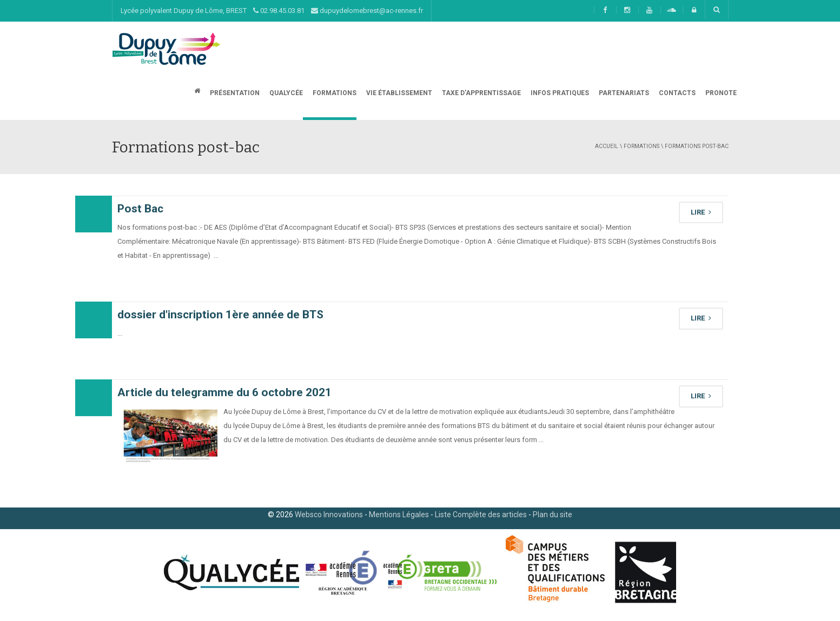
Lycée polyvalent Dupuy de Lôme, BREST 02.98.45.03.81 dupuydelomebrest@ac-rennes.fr (272, 11)
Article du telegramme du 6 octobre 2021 (224, 392)
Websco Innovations (329, 515)
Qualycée (285, 93)
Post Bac (140, 209)
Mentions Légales (399, 515)
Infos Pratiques (559, 93)
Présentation (234, 93)
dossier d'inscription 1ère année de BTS (220, 315)
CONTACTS (676, 93)
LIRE (701, 212)
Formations (334, 93)
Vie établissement (398, 93)
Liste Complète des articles (481, 515)
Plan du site (553, 515)
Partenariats (623, 93)
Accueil (607, 146)
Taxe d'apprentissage (481, 93)
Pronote (720, 93)
